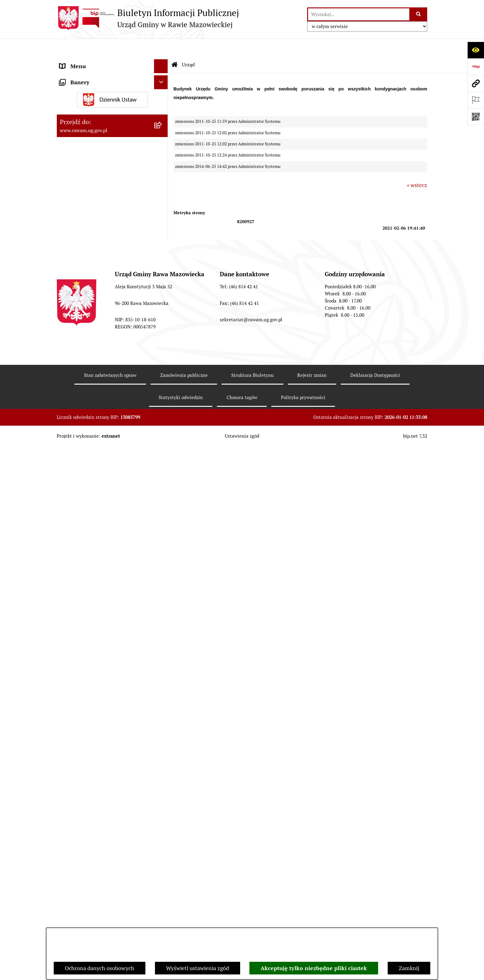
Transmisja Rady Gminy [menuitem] (89, 713)
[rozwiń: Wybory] (162, 728)
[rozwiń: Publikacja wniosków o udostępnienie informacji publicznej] (162, 691)
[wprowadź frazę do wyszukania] (359, 14)
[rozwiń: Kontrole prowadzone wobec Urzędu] (162, 436)
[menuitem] (112, 79)
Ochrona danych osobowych (100, 968)
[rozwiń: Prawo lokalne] (162, 223)
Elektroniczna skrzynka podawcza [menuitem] (101, 508)
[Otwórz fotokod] (476, 117)
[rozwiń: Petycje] (162, 678)
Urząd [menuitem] (67, 62)
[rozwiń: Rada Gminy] (162, 151)
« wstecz (417, 167)
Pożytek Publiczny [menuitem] (82, 641)
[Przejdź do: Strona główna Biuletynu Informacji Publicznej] (175, 46)
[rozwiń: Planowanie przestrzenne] (162, 240)
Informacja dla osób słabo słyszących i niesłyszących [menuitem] (106, 554)
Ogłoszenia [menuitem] (73, 586)
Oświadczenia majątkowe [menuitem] (90, 600)
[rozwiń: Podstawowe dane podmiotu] (162, 79)
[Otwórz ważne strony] (476, 100)
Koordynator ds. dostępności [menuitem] (95, 572)
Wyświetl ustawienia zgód (198, 968)
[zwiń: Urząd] (162, 62)
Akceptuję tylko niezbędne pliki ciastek (314, 968)
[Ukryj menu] (161, 48)
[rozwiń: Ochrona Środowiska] (162, 320)
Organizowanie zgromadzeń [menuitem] (94, 613)
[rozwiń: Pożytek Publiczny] (162, 641)
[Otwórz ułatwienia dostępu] (476, 50)
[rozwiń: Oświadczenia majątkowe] (162, 600)
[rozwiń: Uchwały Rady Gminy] (162, 169)
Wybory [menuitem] (69, 727)
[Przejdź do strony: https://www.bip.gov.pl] (476, 67)
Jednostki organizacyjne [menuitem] (89, 480)
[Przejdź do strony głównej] (148, 18)
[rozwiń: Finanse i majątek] (162, 276)
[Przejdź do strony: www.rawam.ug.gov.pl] (476, 83)
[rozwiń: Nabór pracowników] (162, 418)
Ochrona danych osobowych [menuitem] (94, 627)
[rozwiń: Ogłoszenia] (162, 586)
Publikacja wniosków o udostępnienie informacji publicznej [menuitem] (105, 695)
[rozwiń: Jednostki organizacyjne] (162, 480)
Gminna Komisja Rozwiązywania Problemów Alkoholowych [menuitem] (100, 659)
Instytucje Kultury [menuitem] (82, 536)
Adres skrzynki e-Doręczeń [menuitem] (93, 494)
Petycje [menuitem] (68, 677)
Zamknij (409, 968)
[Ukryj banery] (161, 743)
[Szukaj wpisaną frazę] (419, 14)
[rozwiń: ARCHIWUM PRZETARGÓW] (162, 374)
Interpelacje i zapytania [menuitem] (88, 522)
